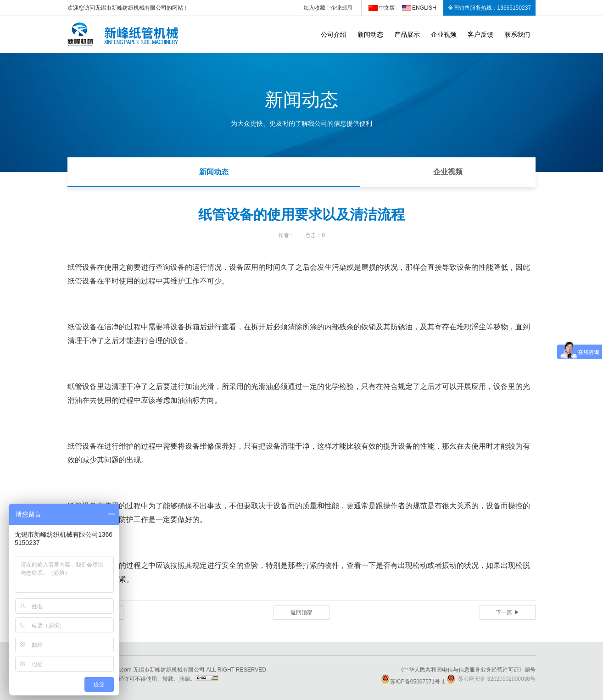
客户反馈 (480, 34)
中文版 (387, 8)
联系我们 (517, 34)
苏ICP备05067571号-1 (413, 682)
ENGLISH (424, 8)
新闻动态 (370, 34)
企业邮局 (341, 8)
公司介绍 (334, 34)
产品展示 (407, 34)
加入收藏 (314, 8)
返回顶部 (301, 612)
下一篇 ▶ (507, 612)
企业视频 (444, 34)
